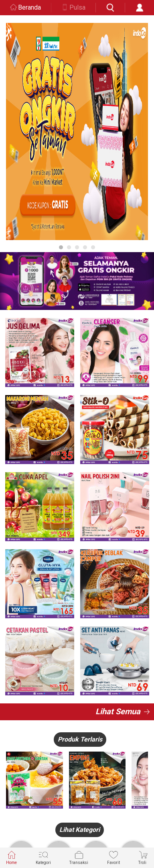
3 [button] (77, 247)
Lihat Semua (118, 711)
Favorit (113, 857)
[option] (77, 131)
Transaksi (79, 857)
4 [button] (85, 247)
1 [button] (61, 247)
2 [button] (69, 247)
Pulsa (77, 7)
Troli (143, 857)
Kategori (43, 857)
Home (11, 857)
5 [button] (93, 247)
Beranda (29, 7)
